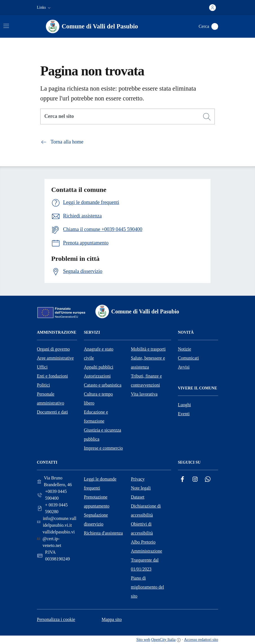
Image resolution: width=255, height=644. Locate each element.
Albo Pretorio (143, 542)
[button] (44, 8)
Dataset (138, 497)
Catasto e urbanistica (103, 385)
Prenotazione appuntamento (97, 501)
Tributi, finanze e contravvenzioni (146, 381)
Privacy (138, 479)
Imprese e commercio (103, 448)
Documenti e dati (52, 412)
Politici (43, 385)
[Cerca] (207, 117)
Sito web (143, 640)
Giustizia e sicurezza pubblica (102, 435)
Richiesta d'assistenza (103, 533)
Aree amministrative (55, 358)
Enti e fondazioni (52, 376)
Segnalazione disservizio (96, 520)
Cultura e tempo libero (98, 399)
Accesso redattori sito (201, 640)
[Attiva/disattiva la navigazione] (6, 26)
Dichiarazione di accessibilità (146, 511)
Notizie (184, 349)
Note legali (141, 488)
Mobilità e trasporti (148, 349)
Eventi (184, 414)
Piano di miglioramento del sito (147, 587)
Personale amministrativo (51, 399)
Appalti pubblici (99, 367)
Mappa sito (112, 619)
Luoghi (184, 405)
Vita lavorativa (144, 394)
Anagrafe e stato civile (99, 354)
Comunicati (188, 358)
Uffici (42, 367)
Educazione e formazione (96, 417)
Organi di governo (53, 349)
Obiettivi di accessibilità (142, 529)
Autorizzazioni (97, 376)
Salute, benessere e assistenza (148, 363)
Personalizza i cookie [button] (56, 619)
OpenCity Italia (163, 640)
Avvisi (184, 367)
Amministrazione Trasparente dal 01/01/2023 (146, 560)
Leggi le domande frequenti (100, 483)
